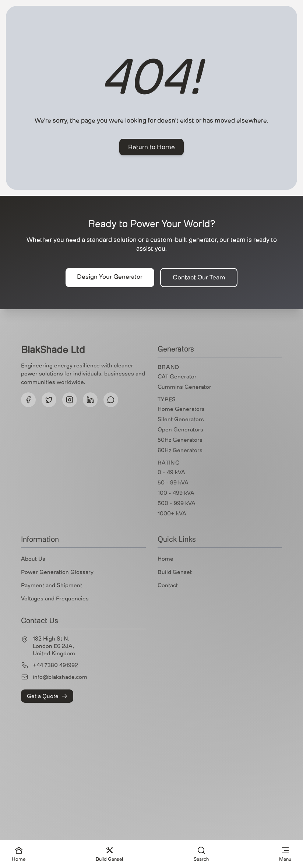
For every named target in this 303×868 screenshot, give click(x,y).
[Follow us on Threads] (111, 400)
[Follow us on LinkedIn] (90, 400)
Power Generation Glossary (57, 572)
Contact (168, 585)
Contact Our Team (199, 277)
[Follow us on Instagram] (70, 400)
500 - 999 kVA (177, 503)
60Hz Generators (180, 450)
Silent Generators (181, 419)
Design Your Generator (110, 277)
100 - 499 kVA (176, 493)
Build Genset (175, 572)
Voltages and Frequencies (55, 599)
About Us (33, 559)
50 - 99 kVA (173, 483)
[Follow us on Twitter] (49, 400)
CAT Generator (177, 377)
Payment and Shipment (52, 585)
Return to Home (151, 147)
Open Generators (180, 430)
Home (165, 559)
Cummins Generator (184, 387)
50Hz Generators (180, 440)
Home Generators (181, 409)
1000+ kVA (172, 514)
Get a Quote (47, 696)
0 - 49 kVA (171, 472)
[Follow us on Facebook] (28, 400)
